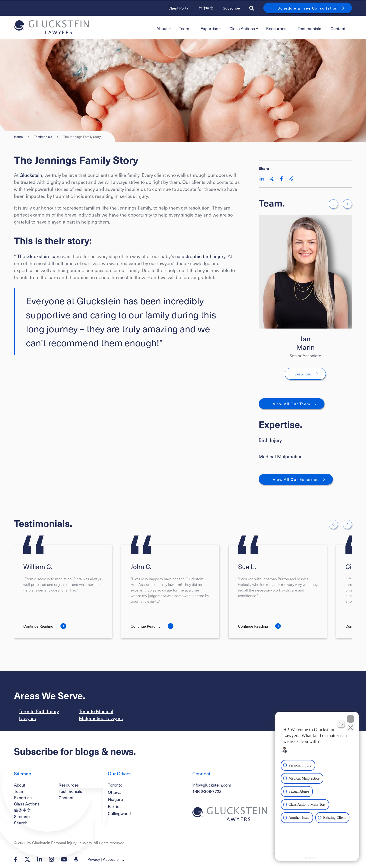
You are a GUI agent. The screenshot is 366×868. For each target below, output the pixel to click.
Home (18, 137)
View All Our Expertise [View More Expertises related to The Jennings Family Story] (296, 479)
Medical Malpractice (281, 456)
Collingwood (119, 813)
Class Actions (244, 28)
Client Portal (179, 8)
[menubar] (252, 28)
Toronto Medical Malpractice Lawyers (101, 715)
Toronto (115, 785)
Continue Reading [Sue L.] (253, 626)
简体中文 (206, 8)
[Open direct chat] (341, 724)
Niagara (115, 799)
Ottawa (115, 792)
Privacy (94, 859)
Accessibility (114, 859)
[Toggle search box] (252, 8)
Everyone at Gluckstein (73, 300)
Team (186, 28)
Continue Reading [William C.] (38, 626)
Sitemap (22, 816)
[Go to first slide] (347, 204)
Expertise (211, 28)
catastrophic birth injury (200, 256)
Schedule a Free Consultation (308, 8)
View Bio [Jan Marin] (303, 374)
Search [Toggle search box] (21, 823)
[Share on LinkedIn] (262, 179)
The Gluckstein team (39, 256)
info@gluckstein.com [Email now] (212, 785)
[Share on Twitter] (271, 179)
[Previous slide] (333, 204)
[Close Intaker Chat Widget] (351, 719)
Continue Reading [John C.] (146, 626)
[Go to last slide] (333, 524)
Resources (278, 28)
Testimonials (309, 28)
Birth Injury (270, 440)
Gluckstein (31, 175)
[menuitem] (163, 28)
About (164, 28)
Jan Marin (305, 343)
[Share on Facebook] (281, 179)
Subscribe (231, 8)
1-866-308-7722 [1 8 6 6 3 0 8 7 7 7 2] (207, 791)
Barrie (114, 806)
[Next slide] (347, 524)
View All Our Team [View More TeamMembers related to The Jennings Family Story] (292, 404)
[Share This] (291, 179)
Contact (340, 28)
